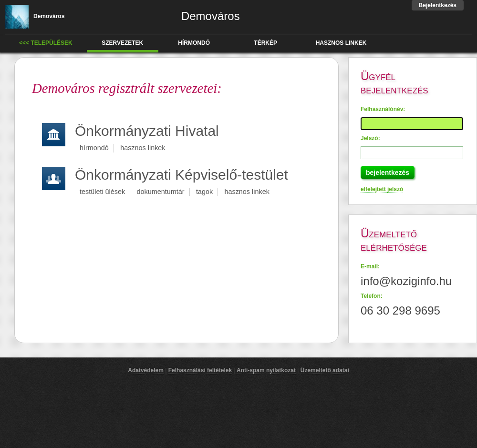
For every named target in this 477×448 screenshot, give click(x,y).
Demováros (35, 16)
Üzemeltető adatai (325, 370)
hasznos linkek (341, 43)
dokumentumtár (161, 192)
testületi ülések (102, 192)
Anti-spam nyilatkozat (266, 370)
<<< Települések (46, 43)
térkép (265, 43)
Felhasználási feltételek (200, 370)
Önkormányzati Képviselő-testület (181, 175)
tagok (204, 192)
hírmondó (194, 43)
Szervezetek (122, 43)
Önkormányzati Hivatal (147, 131)
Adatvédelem (146, 370)
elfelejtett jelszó (382, 189)
